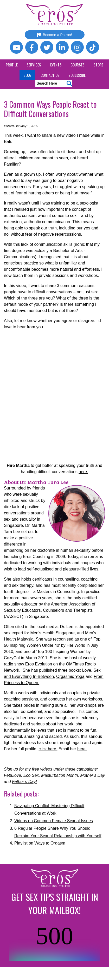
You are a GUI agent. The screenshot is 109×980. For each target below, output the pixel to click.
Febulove (12, 775)
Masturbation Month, (60, 775)
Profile (12, 65)
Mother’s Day (93, 775)
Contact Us (50, 75)
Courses (78, 65)
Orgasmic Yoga (70, 676)
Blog (27, 75)
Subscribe (77, 75)
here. (83, 472)
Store (98, 65)
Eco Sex (31, 775)
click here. (48, 749)
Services (34, 65)
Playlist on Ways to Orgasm (40, 843)
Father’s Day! (24, 782)
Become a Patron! (54, 35)
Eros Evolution (39, 664)
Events (56, 65)
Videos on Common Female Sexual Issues (54, 821)
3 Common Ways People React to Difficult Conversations (50, 109)
